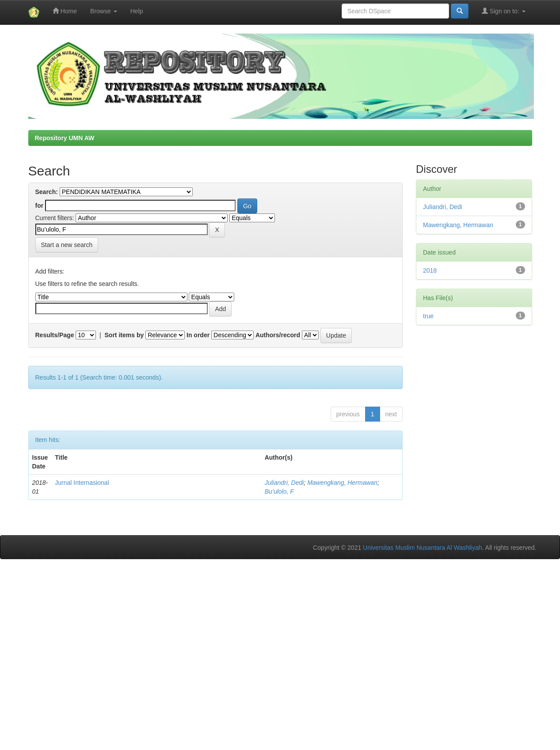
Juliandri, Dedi (284, 483)
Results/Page (55, 335)
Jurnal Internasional (82, 483)
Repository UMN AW (65, 138)
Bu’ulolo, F (279, 491)
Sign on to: (504, 11)
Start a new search (67, 245)
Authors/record (278, 335)
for (40, 206)
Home (65, 11)
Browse (104, 11)
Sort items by (124, 335)
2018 (430, 270)
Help (137, 11)
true (428, 316)
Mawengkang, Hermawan (342, 483)
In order (198, 335)
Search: (47, 192)
